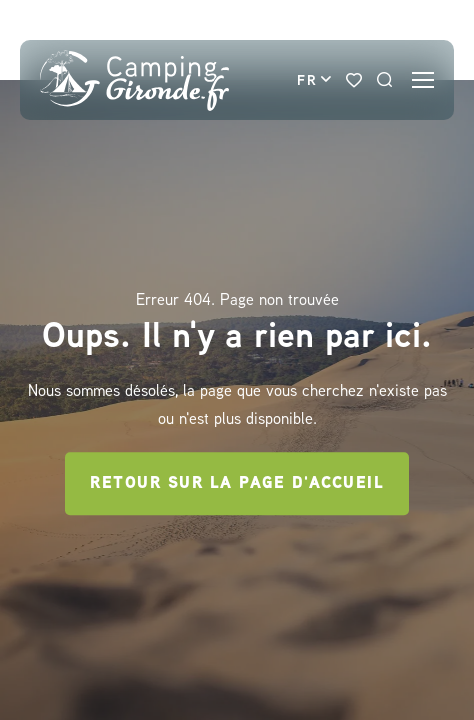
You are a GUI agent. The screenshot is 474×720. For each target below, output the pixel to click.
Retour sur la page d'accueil (237, 482)
